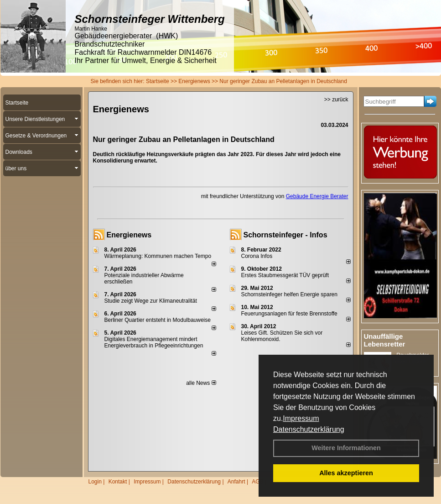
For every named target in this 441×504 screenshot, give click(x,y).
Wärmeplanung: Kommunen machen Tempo (158, 256)
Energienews (129, 235)
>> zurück (336, 100)
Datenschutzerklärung (309, 429)
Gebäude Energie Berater (317, 196)
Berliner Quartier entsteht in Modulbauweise (158, 320)
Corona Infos (257, 256)
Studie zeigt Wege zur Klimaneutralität (151, 301)
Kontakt (118, 482)
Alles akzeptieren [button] (346, 473)
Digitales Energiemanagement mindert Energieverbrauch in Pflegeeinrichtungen (154, 342)
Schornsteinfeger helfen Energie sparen (289, 294)
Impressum (301, 418)
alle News (201, 383)
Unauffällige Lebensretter (385, 340)
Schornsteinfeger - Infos (285, 235)
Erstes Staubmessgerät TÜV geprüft (285, 275)
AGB (257, 482)
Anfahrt (236, 482)
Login (95, 482)
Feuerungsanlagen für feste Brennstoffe (289, 314)
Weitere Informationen (346, 448)
